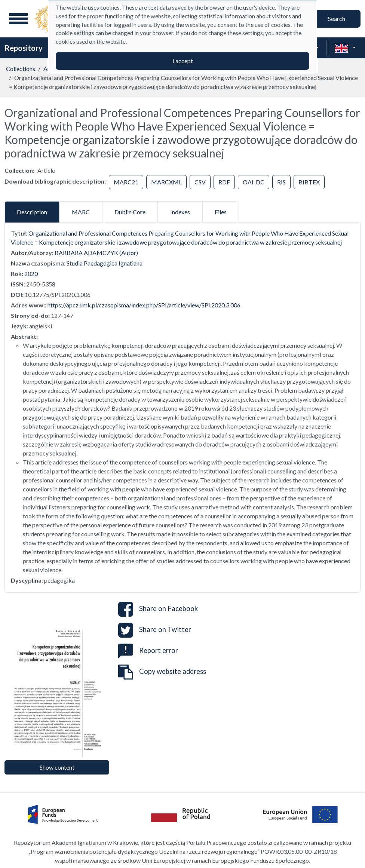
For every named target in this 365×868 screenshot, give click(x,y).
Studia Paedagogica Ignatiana (105, 263)
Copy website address (162, 672)
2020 (31, 274)
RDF (224, 182)
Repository (24, 48)
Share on (158, 609)
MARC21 (126, 182)
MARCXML (166, 182)
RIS (281, 182)
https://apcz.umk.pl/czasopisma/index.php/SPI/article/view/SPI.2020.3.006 (144, 305)
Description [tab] (32, 212)
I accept (183, 61)
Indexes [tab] (180, 212)
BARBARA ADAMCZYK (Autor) (96, 253)
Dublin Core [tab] (130, 212)
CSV (200, 182)
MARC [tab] (81, 212)
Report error (148, 650)
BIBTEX (309, 182)
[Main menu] (18, 19)
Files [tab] (221, 212)
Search (337, 19)
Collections (21, 69)
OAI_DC (254, 182)
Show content (57, 767)
